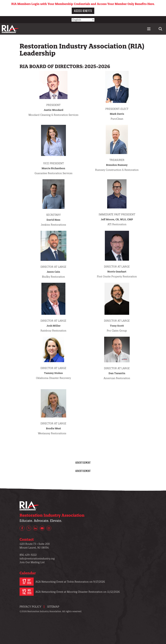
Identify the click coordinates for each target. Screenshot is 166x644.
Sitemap (53, 607)
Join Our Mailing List (32, 562)
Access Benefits (83, 11)
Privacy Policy (30, 607)
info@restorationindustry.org (37, 559)
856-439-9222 (28, 555)
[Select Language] (83, 20)
